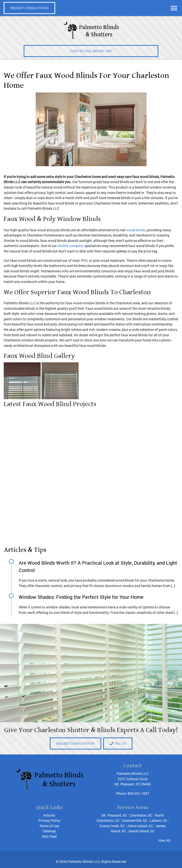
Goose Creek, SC (112, 826)
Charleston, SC (141, 815)
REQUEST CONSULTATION (29, 8)
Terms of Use (49, 826)
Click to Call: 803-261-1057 (91, 51)
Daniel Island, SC (142, 831)
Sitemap (49, 831)
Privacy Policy (49, 820)
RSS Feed (49, 836)
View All (164, 840)
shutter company (71, 246)
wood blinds (136, 230)
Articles (49, 815)
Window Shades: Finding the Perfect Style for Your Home (81, 597)
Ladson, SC (158, 820)
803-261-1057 (138, 793)
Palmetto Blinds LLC (84, 861)
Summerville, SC (135, 820)
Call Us (118, 743)
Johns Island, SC (140, 826)
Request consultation (75, 743)
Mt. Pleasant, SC (114, 815)
